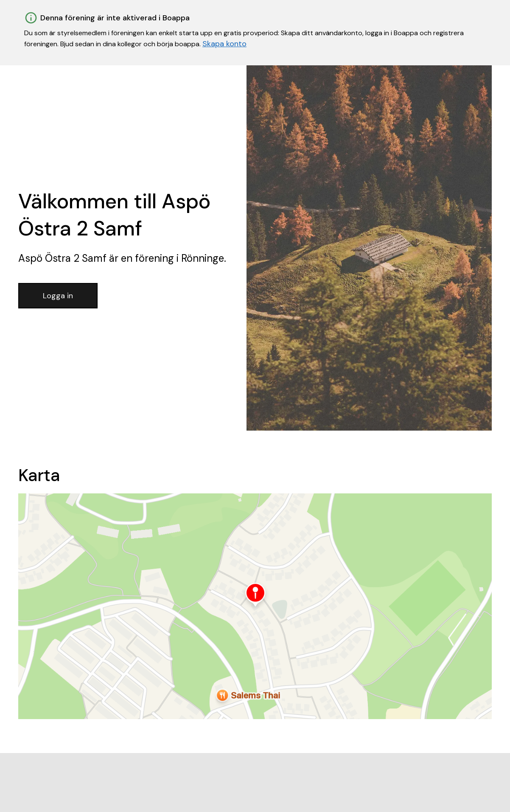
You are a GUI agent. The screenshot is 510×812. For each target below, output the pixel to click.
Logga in (58, 296)
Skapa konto (224, 44)
